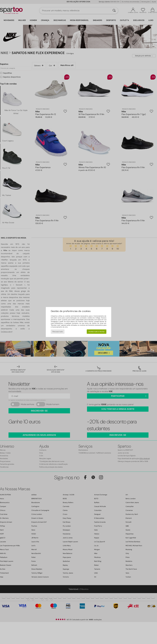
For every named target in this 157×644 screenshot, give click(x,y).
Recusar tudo (58, 332)
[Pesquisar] (114, 11)
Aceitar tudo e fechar (96, 332)
